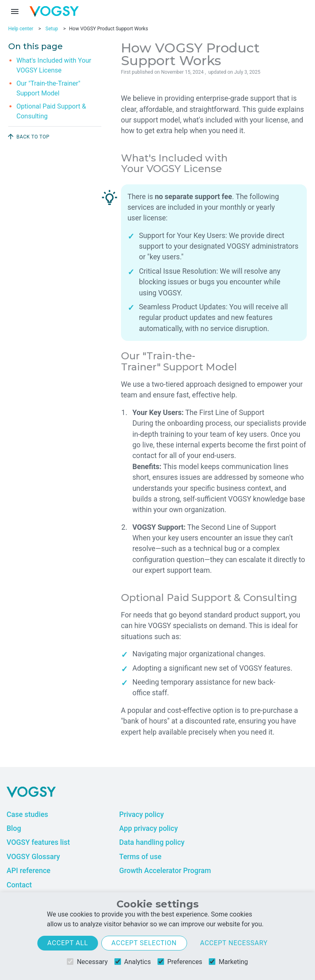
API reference (29, 871)
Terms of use (140, 857)
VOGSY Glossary (33, 857)
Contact (19, 885)
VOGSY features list (38, 842)
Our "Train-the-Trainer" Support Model (48, 88)
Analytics (133, 962)
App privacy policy (148, 828)
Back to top (28, 136)
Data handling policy (152, 842)
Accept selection (144, 943)
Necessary (87, 962)
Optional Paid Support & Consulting (51, 111)
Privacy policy (141, 814)
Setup (52, 29)
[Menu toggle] (15, 11)
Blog (14, 828)
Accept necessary (234, 943)
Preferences (180, 962)
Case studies (27, 814)
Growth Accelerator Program (165, 871)
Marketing (228, 962)
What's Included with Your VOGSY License (54, 65)
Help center (21, 29)
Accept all (67, 943)
